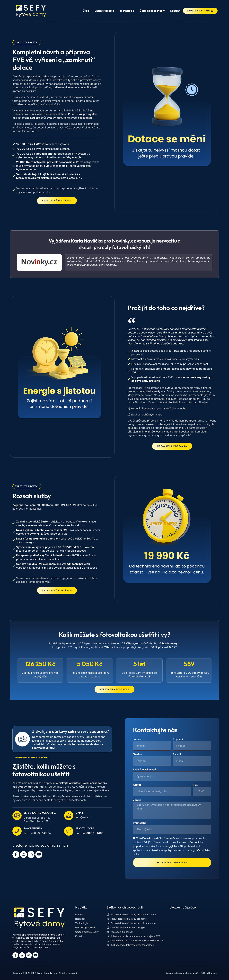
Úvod (86, 11)
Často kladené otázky (152, 11)
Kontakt (175, 11)
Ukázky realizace (104, 11)
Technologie (127, 11)
